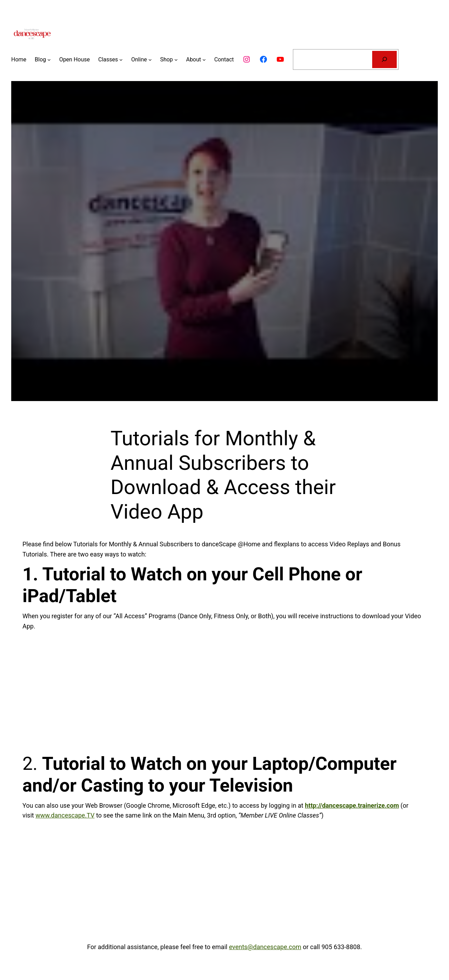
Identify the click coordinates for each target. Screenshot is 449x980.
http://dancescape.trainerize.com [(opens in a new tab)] (352, 805)
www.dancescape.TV (65, 815)
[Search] (385, 59)
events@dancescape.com (265, 947)
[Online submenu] (150, 60)
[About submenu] (204, 60)
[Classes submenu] (121, 60)
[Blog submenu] (49, 60)
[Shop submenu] (176, 60)
